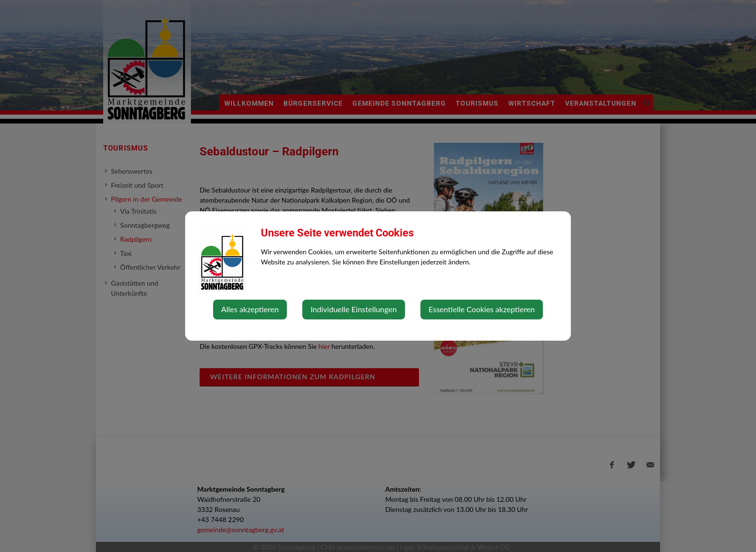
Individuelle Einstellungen (354, 309)
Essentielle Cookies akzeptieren (482, 309)
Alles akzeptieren (250, 309)
